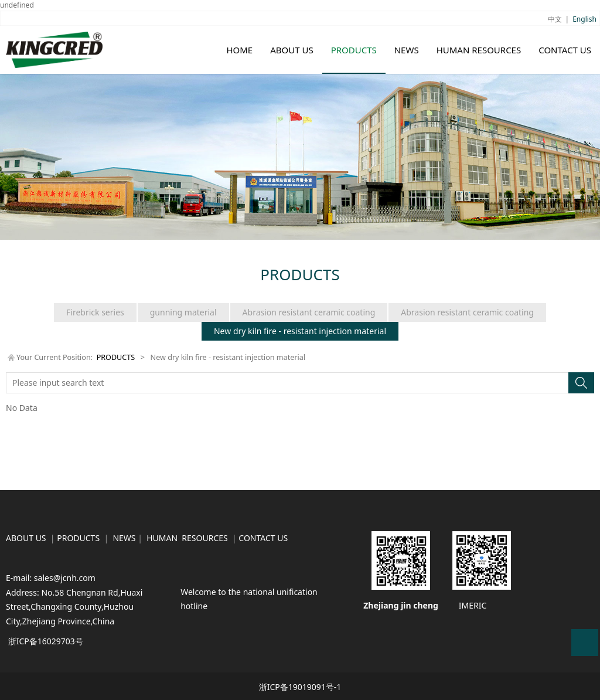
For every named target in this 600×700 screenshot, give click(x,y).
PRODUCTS (354, 50)
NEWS (407, 50)
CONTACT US (565, 50)
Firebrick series (95, 312)
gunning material (183, 312)
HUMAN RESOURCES (479, 50)
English (584, 19)
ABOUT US (292, 50)
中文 (555, 19)
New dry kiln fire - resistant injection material (300, 331)
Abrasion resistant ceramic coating (309, 312)
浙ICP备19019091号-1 (300, 687)
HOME (239, 50)
